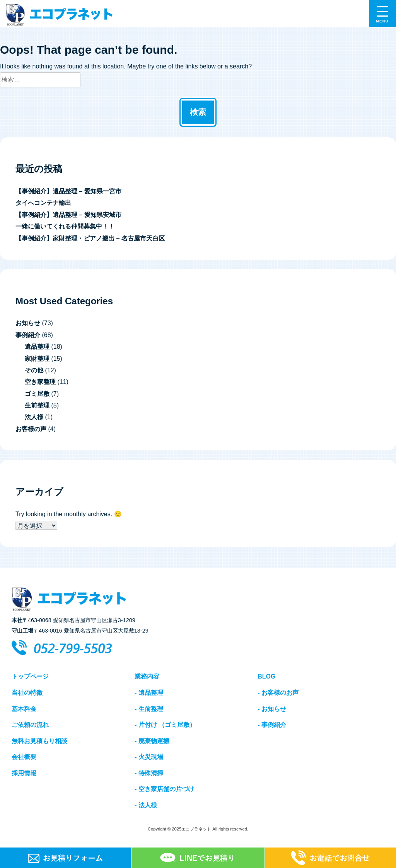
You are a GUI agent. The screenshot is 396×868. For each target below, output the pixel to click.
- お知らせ (272, 709)
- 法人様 (146, 805)
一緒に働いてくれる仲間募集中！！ (65, 226)
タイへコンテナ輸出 (43, 203)
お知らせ (28, 323)
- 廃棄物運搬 (152, 741)
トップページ (30, 676)
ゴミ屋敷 (37, 394)
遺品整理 (37, 347)
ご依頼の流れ (30, 725)
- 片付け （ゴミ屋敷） (165, 725)
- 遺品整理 (149, 693)
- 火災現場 (149, 757)
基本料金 (24, 709)
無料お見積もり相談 (39, 741)
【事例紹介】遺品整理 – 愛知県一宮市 (68, 191)
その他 (34, 370)
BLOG (266, 676)
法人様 (34, 417)
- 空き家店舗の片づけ (164, 789)
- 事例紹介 (272, 725)
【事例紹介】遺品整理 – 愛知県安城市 (68, 215)
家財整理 (37, 359)
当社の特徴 (27, 693)
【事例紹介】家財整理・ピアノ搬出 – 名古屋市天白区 (90, 238)
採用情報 (24, 773)
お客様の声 (31, 429)
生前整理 (37, 405)
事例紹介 (28, 335)
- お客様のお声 (278, 693)
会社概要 (24, 757)
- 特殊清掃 (149, 773)
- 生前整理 (149, 709)
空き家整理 (40, 382)
